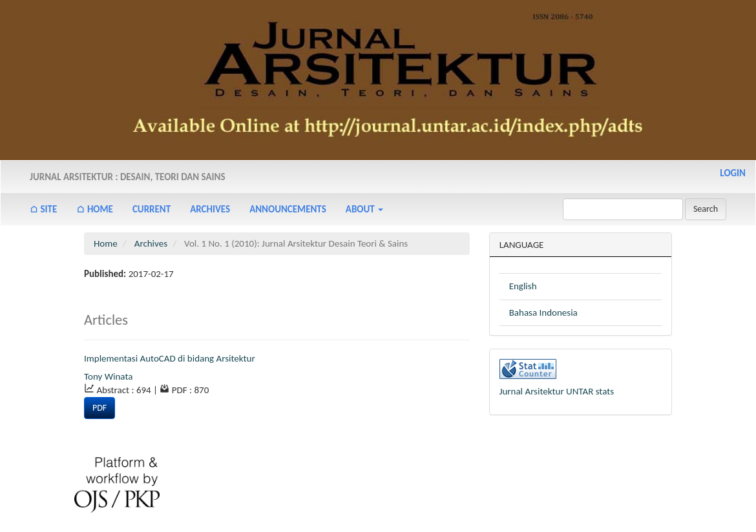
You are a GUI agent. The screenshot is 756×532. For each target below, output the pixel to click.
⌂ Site (43, 209)
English (523, 286)
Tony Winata (108, 376)
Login (733, 173)
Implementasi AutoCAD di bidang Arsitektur (170, 358)
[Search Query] (623, 209)
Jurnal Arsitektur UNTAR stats (557, 391)
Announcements (288, 209)
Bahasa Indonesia (543, 312)
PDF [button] (100, 408)
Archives (210, 209)
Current (152, 209)
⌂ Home (95, 209)
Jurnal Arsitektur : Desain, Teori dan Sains (128, 177)
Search (706, 209)
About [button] (364, 209)
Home (106, 243)
